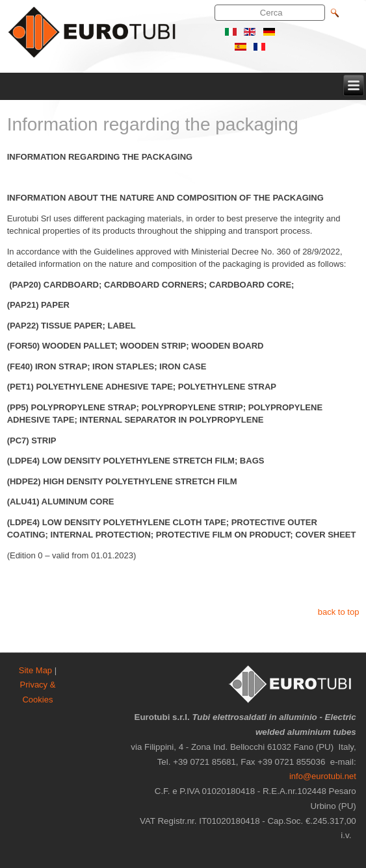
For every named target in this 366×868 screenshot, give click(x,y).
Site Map (35, 670)
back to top (339, 612)
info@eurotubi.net (323, 776)
